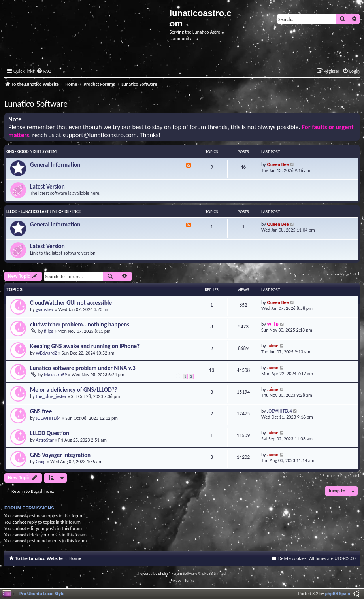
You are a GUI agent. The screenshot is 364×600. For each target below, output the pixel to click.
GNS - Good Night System (31, 152)
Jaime (273, 346)
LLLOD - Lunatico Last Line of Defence (43, 212)
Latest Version (47, 187)
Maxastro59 (55, 375)
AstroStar (45, 440)
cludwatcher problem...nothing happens (80, 325)
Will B (273, 324)
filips (48, 331)
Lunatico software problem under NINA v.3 (83, 368)
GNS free (41, 411)
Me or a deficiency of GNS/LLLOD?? (74, 390)
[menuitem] (44, 71)
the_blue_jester (51, 396)
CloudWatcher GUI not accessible (71, 303)
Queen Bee (278, 164)
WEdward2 (47, 353)
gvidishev (45, 309)
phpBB (163, 573)
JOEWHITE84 (48, 418)
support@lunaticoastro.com (100, 135)
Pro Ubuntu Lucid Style (42, 593)
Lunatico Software (36, 104)
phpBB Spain (338, 593)
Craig (41, 461)
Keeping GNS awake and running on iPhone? (85, 346)
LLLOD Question (50, 433)
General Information (55, 165)
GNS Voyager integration (60, 455)
